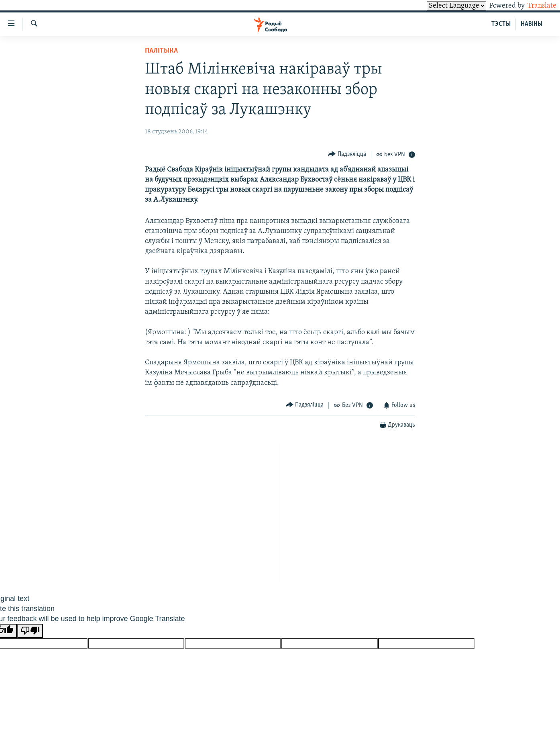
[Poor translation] (30, 631)
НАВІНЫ (531, 24)
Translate (535, 6)
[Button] (347, 154)
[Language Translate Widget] (443, 6)
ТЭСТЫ (501, 24)
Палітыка (161, 51)
